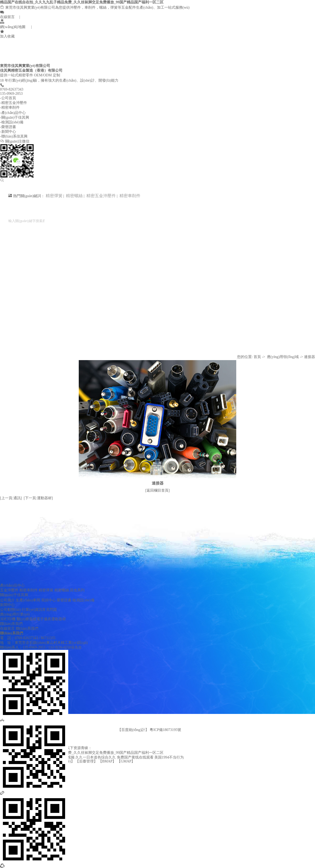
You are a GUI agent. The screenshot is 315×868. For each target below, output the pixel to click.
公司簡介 (7, 600)
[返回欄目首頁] (157, 490)
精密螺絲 (74, 196)
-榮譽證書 (8, 127)
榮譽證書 (64, 600)
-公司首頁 (8, 98)
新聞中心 (7, 605)
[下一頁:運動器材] (38, 498)
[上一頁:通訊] (11, 498)
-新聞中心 (8, 132)
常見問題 (50, 610)
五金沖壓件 (9, 590)
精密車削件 (129, 196)
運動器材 (59, 619)
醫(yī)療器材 (27, 619)
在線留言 (7, 628)
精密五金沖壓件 (101, 196)
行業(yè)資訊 (32, 610)
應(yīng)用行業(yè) (15, 614)
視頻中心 (49, 600)
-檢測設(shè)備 (12, 122)
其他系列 (77, 590)
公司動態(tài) (10, 610)
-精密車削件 (10, 107)
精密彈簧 (54, 196)
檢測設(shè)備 (83, 600)
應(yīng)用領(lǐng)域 (283, 357)
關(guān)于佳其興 (14, 595)
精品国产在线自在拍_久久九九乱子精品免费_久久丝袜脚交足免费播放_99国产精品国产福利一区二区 (82, 2)
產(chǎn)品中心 (12, 585)
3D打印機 (8, 619)
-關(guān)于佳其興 (15, 117)
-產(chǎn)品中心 (13, 113)
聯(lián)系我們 (11, 624)
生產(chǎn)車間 (28, 600)
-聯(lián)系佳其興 (14, 136)
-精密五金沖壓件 (14, 103)
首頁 (257, 357)
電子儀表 (44, 619)
